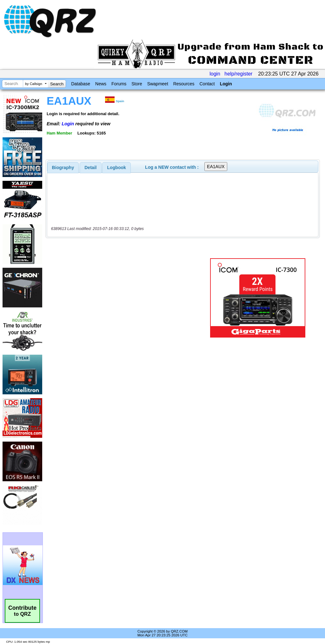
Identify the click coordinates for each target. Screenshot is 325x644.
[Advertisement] (125, 298)
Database (81, 84)
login (215, 74)
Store (137, 84)
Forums (119, 84)
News (101, 84)
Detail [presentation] (90, 168)
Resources (184, 84)
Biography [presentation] (63, 168)
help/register (238, 74)
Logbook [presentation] (117, 168)
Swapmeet (158, 84)
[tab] (63, 168)
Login (226, 84)
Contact (207, 84)
